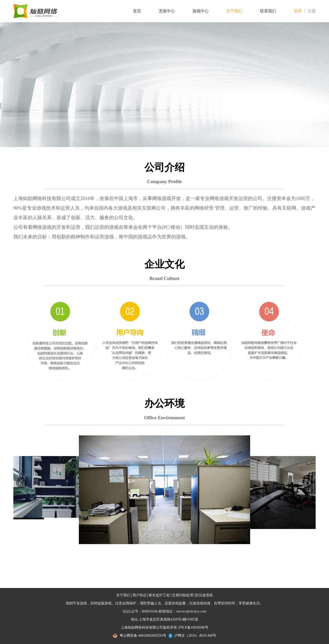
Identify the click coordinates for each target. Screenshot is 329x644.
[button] (308, 483)
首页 (137, 11)
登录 (298, 11)
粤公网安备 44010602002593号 (143, 636)
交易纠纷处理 (183, 595)
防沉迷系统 (204, 595)
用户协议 (140, 595)
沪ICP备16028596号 (193, 627)
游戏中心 (201, 11)
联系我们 (268, 11)
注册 (312, 11)
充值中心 (167, 11)
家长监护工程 (159, 595)
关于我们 (234, 11)
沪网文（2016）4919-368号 (192, 636)
